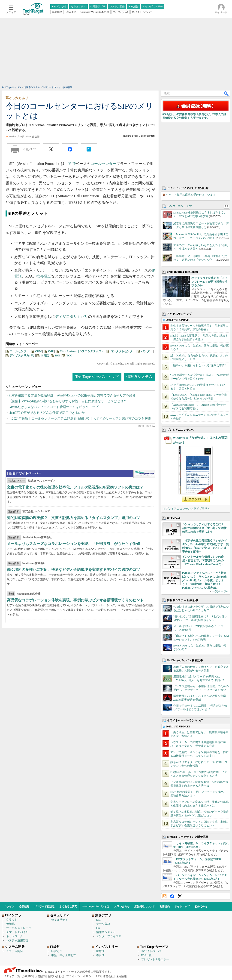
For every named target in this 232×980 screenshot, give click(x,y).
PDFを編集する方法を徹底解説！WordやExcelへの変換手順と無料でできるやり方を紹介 (72, 395)
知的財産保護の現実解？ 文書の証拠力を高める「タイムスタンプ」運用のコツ (73, 518)
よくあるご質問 (68, 906)
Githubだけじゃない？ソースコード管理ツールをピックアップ (54, 407)
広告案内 (40, 976)
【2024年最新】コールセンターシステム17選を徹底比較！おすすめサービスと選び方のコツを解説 (80, 419)
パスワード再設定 (44, 906)
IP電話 (45, 356)
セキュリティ (60, 920)
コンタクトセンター (123, 351)
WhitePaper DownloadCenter (144, 474)
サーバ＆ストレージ (19, 928)
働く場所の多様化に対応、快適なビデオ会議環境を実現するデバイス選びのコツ (73, 570)
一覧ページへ (221, 591)
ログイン (9, 906)
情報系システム (139, 377)
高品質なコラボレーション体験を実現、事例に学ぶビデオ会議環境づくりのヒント (75, 600)
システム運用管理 (17, 940)
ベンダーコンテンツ (179, 206)
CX (98, 928)
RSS (164, 896)
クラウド (12, 920)
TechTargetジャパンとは (96, 906)
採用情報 (121, 976)
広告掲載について (145, 906)
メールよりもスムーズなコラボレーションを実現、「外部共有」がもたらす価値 (73, 544)
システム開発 (15, 951)
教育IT (100, 955)
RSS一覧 (146, 955)
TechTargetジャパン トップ (97, 377)
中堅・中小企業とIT (64, 955)
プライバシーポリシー (80, 976)
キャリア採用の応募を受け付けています (191, 195)
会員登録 (24, 906)
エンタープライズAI (109, 936)
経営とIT (57, 951)
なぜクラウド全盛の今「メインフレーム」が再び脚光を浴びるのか (209, 282)
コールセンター (103, 164)
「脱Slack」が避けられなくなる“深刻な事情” (198, 365)
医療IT (100, 951)
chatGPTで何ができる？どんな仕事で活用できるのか (47, 413)
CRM (38, 351)
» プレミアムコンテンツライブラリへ (187, 509)
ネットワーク (15, 936)
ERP (99, 920)
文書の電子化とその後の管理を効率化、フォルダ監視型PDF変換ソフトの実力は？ (75, 487)
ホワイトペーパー (152, 951)
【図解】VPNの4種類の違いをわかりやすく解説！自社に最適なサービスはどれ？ (68, 401)
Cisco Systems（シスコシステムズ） (82, 351)
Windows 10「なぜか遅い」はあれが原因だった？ (200, 440)
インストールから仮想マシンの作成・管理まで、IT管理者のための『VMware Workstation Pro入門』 (203, 560)
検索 (226, 93)
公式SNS (27, 976)
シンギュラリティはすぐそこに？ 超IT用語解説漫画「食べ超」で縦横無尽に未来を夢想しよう (204, 528)
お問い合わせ (122, 906)
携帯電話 (44, 276)
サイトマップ (182, 906)
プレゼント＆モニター (155, 959)
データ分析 (103, 924)
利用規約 (165, 906)
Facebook (172, 896)
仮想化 (10, 924)
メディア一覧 (12, 976)
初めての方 (201, 906)
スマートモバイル (17, 932)
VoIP (72, 164)
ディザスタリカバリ (72, 317)
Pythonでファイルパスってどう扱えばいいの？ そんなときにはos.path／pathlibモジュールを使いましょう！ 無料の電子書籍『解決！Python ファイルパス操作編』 (204, 580)
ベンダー (147, 351)
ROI (58, 356)
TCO (69, 356)
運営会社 (108, 976)
